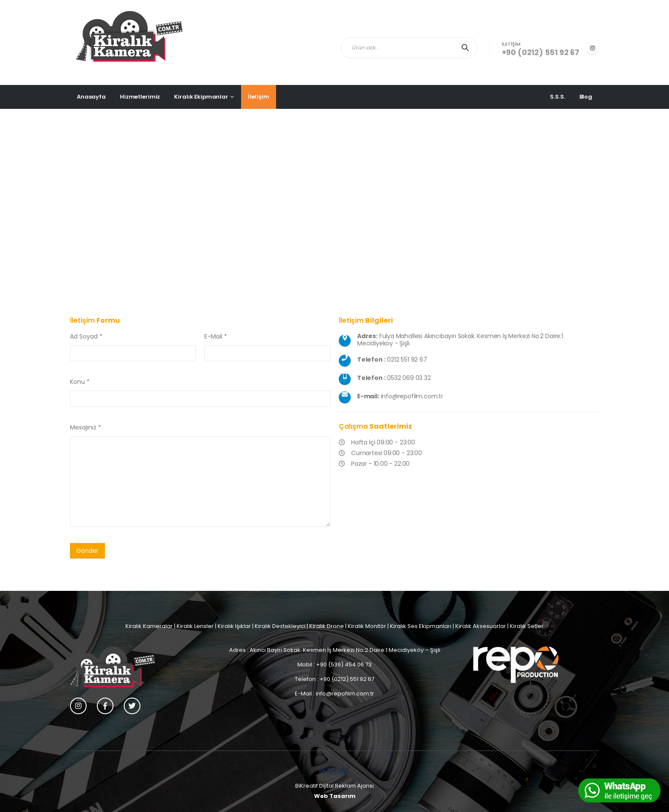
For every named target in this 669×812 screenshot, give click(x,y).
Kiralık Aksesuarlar (481, 626)
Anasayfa (91, 97)
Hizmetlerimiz (140, 97)
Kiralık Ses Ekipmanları (421, 626)
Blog (586, 97)
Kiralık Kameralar (149, 626)
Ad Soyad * (86, 336)
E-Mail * (216, 336)
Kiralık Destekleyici (280, 626)
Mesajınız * (86, 427)
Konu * (80, 382)
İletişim (259, 97)
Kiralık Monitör (367, 626)
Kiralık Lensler (195, 626)
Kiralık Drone (327, 626)
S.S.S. (557, 97)
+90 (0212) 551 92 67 (541, 52)
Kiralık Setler (527, 626)
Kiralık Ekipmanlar (201, 97)
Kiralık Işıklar (234, 626)
